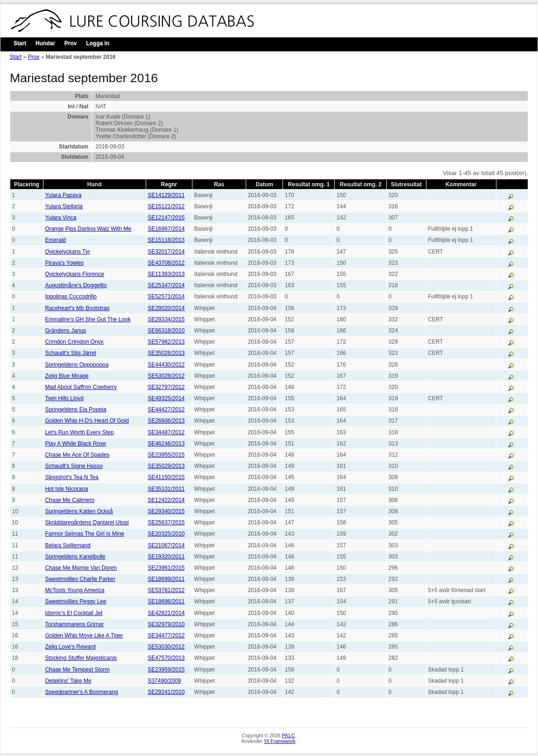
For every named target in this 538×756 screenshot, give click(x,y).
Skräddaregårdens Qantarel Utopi (87, 523)
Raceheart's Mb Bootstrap (77, 308)
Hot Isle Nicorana (66, 489)
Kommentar (461, 184)
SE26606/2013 (166, 421)
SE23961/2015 (166, 568)
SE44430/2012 (166, 365)
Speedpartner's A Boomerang (81, 692)
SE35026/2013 (166, 353)
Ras (219, 184)
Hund (95, 184)
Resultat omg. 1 (309, 184)
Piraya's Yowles (64, 263)
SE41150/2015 (166, 477)
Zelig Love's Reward (70, 647)
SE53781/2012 (166, 590)
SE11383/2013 (166, 274)
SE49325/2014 (166, 398)
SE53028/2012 (166, 376)
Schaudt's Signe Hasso (74, 466)
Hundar (45, 43)
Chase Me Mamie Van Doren (81, 568)
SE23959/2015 (166, 670)
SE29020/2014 (166, 308)
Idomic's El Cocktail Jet (74, 613)
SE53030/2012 (166, 647)
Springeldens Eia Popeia (75, 410)
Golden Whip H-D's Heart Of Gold (87, 421)
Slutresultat (406, 184)
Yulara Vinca (60, 218)
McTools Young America (74, 590)
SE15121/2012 (166, 206)
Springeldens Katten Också (79, 511)
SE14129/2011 (166, 195)
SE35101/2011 (166, 489)
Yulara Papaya (63, 195)
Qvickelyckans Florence (74, 274)
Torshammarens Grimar (74, 624)
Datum (265, 184)
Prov (71, 43)
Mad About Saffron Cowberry (81, 387)
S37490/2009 (164, 681)
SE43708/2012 (166, 263)
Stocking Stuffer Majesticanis (81, 658)
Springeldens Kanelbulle (75, 557)
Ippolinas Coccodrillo (71, 297)
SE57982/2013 (166, 342)
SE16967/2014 (166, 229)
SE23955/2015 (166, 455)
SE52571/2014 (166, 297)
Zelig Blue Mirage (67, 376)
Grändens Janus (65, 331)
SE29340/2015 (166, 511)
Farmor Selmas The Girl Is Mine (85, 534)
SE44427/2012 (166, 410)
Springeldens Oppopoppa (77, 365)
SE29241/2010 (166, 692)
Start (20, 43)
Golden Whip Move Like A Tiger (84, 636)
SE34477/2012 (166, 636)
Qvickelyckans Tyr (67, 252)
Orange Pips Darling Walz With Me (88, 229)
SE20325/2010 (166, 534)
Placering (27, 184)
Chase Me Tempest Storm (77, 670)
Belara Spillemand (67, 545)
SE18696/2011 (166, 601)
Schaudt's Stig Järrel (71, 353)
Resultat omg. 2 (361, 184)
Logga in (98, 43)
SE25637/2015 (166, 523)
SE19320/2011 (166, 557)
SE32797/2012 (166, 387)
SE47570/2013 (166, 658)
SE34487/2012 (166, 432)
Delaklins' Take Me (68, 681)
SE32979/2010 (166, 624)
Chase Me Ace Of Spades (77, 455)
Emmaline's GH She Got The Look (88, 319)
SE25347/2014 (166, 285)
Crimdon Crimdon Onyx (74, 342)
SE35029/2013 (166, 466)
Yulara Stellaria (64, 206)
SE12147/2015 (166, 218)
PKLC (289, 735)
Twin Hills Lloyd (64, 398)
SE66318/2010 (166, 331)
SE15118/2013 (166, 240)
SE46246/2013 (166, 444)
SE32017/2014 (166, 252)
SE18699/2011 (166, 579)
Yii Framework (280, 741)
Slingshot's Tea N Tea (71, 477)
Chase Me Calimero (70, 500)
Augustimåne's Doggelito (76, 285)
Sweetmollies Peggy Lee (75, 601)
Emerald (55, 240)
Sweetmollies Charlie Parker (80, 579)
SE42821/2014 (166, 613)
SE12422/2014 (166, 500)
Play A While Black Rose (75, 444)
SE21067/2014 (166, 545)
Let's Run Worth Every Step (79, 432)
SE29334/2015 (166, 319)
